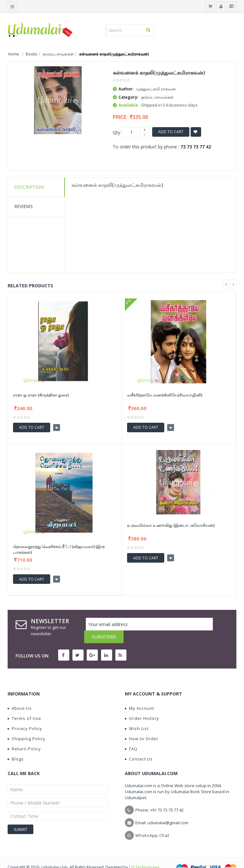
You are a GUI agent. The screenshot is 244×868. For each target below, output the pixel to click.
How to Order (142, 726)
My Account (139, 695)
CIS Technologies (144, 855)
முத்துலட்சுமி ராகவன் (156, 89)
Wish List (137, 716)
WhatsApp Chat (152, 823)
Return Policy (24, 736)
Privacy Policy (25, 716)
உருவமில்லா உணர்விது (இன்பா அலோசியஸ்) (171, 525)
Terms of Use (24, 706)
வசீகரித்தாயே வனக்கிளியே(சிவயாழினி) (165, 395)
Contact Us (139, 746)
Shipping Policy (27, 726)
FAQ (131, 736)
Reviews (24, 206)
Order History (142, 706)
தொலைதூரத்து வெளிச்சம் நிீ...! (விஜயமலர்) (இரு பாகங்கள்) (59, 549)
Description (29, 187)
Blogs (16, 746)
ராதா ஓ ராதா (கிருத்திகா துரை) (41, 395)
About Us (20, 695)
